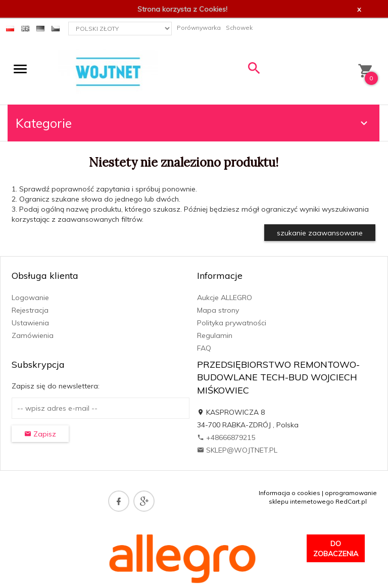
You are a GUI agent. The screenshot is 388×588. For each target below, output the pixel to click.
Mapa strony (218, 310)
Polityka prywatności (232, 323)
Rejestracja (30, 310)
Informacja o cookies (289, 493)
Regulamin (215, 335)
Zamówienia (33, 335)
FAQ (204, 348)
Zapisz (40, 434)
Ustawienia (30, 323)
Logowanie (30, 298)
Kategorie (193, 123)
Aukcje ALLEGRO (225, 298)
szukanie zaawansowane (320, 233)
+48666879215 (226, 437)
